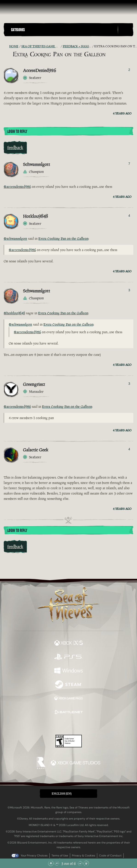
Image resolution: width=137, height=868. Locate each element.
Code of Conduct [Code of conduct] (110, 856)
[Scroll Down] (80, 863)
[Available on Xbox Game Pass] (68, 699)
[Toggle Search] (126, 30)
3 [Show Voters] (129, 290)
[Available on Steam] (68, 685)
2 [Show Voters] (129, 70)
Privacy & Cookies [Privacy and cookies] (84, 856)
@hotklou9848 (14, 313)
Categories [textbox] (18, 30)
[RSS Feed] (6, 46)
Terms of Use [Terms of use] (60, 856)
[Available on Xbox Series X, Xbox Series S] (68, 643)
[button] (63, 30)
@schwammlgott (15, 239)
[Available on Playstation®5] (68, 657)
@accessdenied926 (17, 187)
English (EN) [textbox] (62, 794)
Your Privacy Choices (34, 856)
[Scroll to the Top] (51, 863)
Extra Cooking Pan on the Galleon (63, 239)
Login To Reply (17, 132)
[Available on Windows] (68, 671)
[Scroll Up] (57, 863)
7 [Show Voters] (129, 164)
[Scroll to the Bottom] (86, 863)
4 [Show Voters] (129, 216)
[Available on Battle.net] (68, 713)
